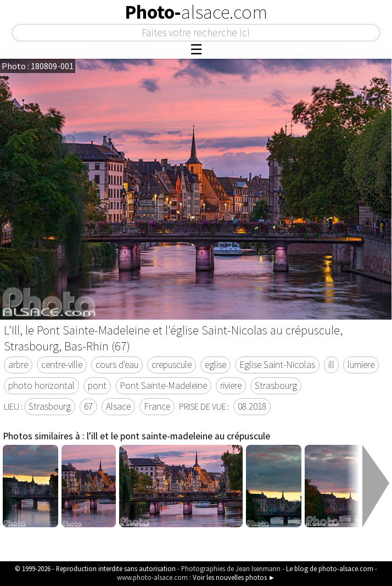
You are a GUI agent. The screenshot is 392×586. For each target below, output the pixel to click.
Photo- (196, 12)
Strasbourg (276, 386)
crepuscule (172, 365)
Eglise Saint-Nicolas (277, 365)
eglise (215, 365)
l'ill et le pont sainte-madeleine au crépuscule (178, 436)
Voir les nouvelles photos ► (234, 577)
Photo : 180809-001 (38, 66)
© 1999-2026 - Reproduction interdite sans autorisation (95, 568)
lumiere (361, 365)
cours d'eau (117, 365)
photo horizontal (41, 386)
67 (88, 406)
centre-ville (62, 365)
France (157, 406)
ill (331, 365)
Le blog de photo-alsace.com (330, 568)
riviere (231, 386)
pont (97, 386)
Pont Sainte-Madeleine (163, 386)
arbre (18, 365)
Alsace (118, 406)
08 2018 (252, 406)
